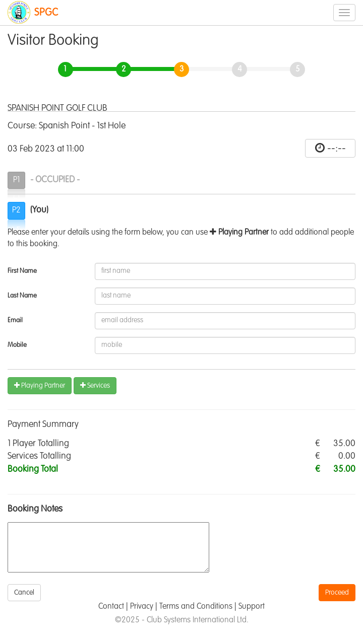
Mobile (17, 345)
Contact (111, 607)
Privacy (142, 607)
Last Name (22, 296)
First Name (22, 271)
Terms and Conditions (196, 607)
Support (252, 607)
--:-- (337, 149)
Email (15, 320)
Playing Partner (40, 385)
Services (95, 385)
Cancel (24, 593)
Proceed (337, 593)
